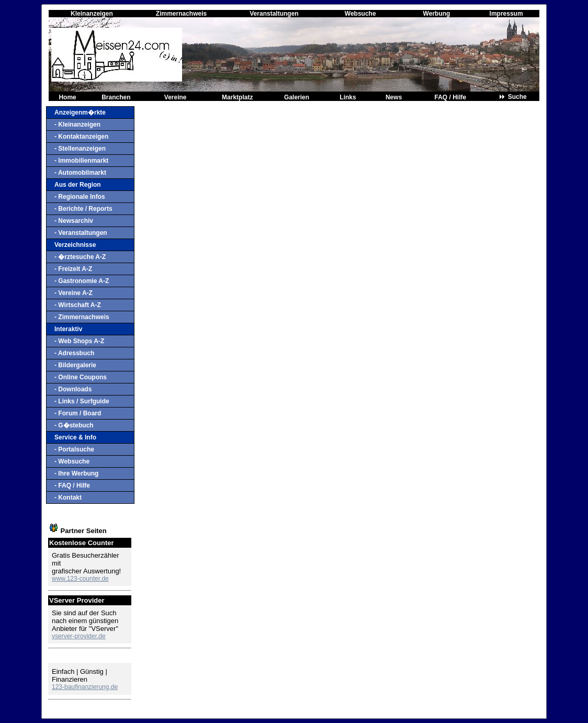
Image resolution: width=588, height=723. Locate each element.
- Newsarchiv (74, 221)
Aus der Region (78, 185)
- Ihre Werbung (76, 473)
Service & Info (75, 437)
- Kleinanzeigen (77, 125)
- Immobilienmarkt (81, 161)
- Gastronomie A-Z (82, 281)
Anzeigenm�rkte (80, 112)
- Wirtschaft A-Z (78, 305)
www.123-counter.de (80, 579)
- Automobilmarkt (80, 173)
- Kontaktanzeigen (81, 137)
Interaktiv (68, 329)
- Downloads (73, 389)
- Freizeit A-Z (73, 269)
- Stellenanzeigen (80, 149)
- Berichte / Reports (83, 209)
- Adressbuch (74, 353)
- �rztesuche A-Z (80, 257)
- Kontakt (68, 498)
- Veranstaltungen (81, 233)
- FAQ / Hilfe (72, 485)
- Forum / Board (78, 413)
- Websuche (72, 461)
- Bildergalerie (75, 365)
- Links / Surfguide (82, 401)
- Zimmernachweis (82, 317)
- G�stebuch (74, 425)
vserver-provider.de (79, 636)
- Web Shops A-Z (79, 341)
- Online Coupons (81, 377)
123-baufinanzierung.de (85, 687)
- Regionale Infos (80, 197)
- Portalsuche (74, 449)
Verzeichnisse (75, 245)
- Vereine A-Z (73, 293)
